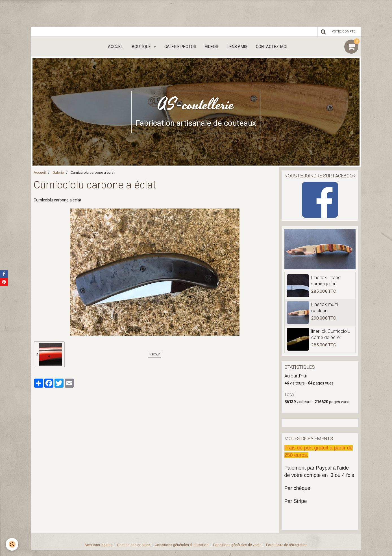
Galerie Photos (180, 47)
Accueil (116, 47)
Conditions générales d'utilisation (182, 545)
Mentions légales (99, 545)
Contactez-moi (272, 47)
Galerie (58, 172)
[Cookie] (12, 544)
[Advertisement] (103, 13)
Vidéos (212, 47)
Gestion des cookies (134, 545)
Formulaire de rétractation (287, 545)
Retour (155, 354)
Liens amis (237, 47)
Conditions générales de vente (237, 545)
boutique (142, 47)
